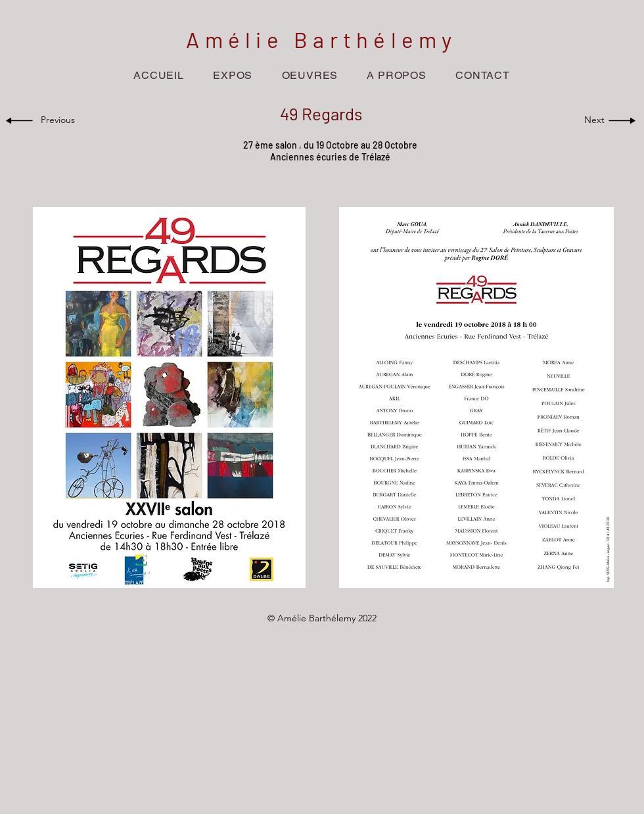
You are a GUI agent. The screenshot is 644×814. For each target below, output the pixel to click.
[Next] (591, 120)
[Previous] (61, 120)
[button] (233, 75)
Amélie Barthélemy (321, 39)
